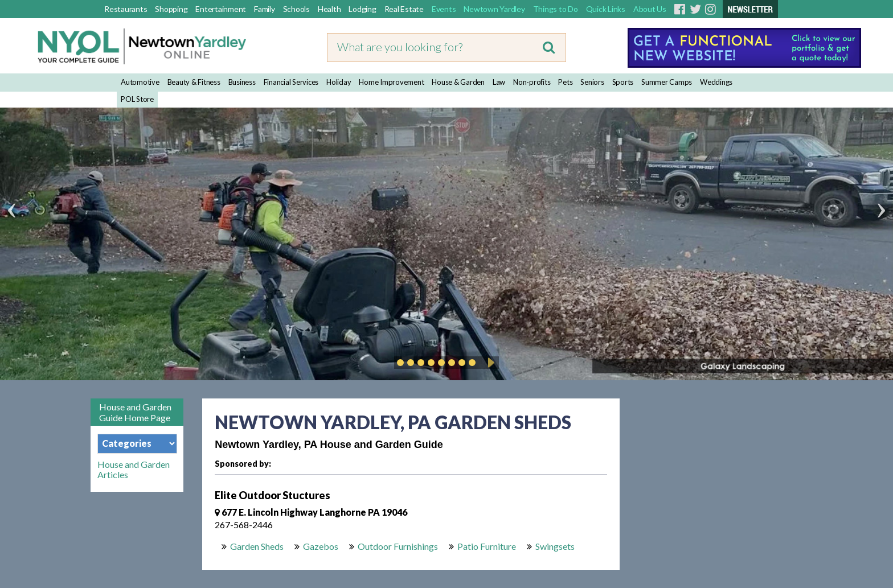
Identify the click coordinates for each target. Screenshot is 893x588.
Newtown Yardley (494, 9)
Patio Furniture (487, 546)
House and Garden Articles (134, 470)
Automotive (140, 82)
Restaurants (126, 9)
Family (265, 9)
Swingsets (555, 546)
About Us (650, 9)
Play (489, 363)
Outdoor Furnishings (398, 546)
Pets (565, 82)
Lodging (362, 9)
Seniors (592, 82)
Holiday (339, 82)
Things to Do (556, 9)
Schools (296, 9)
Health (329, 9)
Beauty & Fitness (194, 82)
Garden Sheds (257, 546)
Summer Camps (667, 82)
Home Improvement (391, 82)
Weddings (716, 82)
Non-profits (532, 82)
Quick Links (606, 9)
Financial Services (291, 82)
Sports (623, 82)
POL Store (137, 99)
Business (242, 82)
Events (444, 9)
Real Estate (404, 9)
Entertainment (221, 9)
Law (499, 82)
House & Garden (458, 82)
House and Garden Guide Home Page (135, 412)
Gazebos (321, 546)
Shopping (171, 9)
